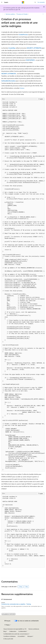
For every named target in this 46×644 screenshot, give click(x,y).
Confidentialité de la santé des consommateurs (16, 634)
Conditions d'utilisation (10, 636)
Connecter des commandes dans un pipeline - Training (16, 604)
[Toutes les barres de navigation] (3, 14)
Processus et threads (22, 14)
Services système (10, 14)
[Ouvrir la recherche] (35, 2)
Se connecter (41, 2)
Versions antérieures (34, 629)
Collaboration (13, 631)
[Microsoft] (23, 2)
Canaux (22, 88)
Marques (30, 636)
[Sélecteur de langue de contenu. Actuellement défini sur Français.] (7, 621)
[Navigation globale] (2, 2)
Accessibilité (21, 636)
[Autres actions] (43, 14)
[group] (23, 286)
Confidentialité (22, 631)
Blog (5, 631)
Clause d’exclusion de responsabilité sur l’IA (15, 629)
